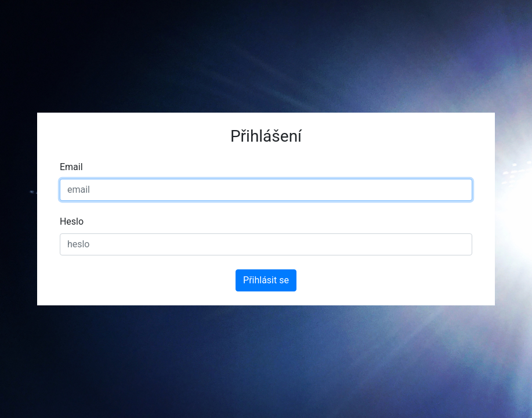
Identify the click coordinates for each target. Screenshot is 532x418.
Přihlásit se (266, 280)
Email (71, 167)
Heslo (72, 221)
